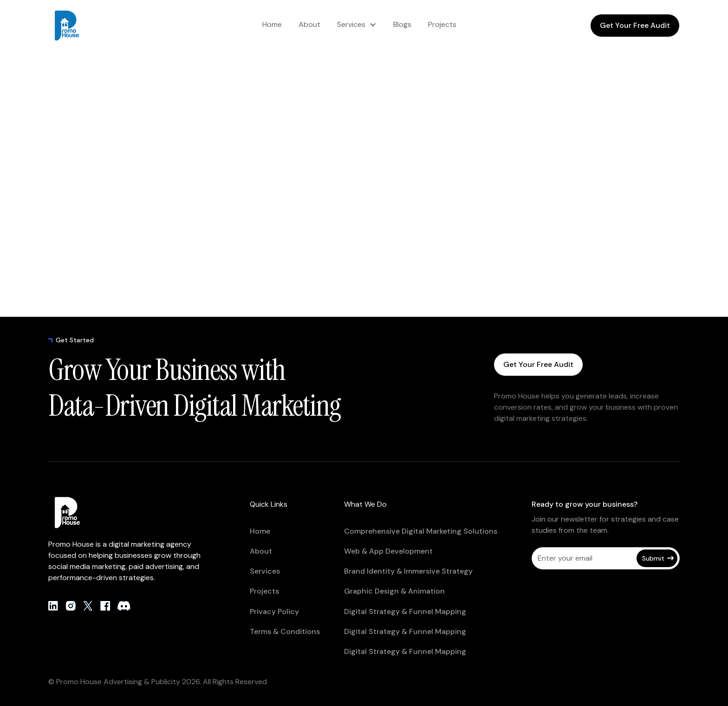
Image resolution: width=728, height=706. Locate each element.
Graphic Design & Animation (394, 591)
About (309, 24)
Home (272, 24)
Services (351, 24)
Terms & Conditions (285, 631)
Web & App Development (388, 551)
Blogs (402, 24)
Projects (442, 24)
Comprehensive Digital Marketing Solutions (421, 531)
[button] (357, 25)
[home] (85, 26)
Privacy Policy (274, 611)
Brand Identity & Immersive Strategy (408, 571)
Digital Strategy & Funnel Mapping (405, 611)
